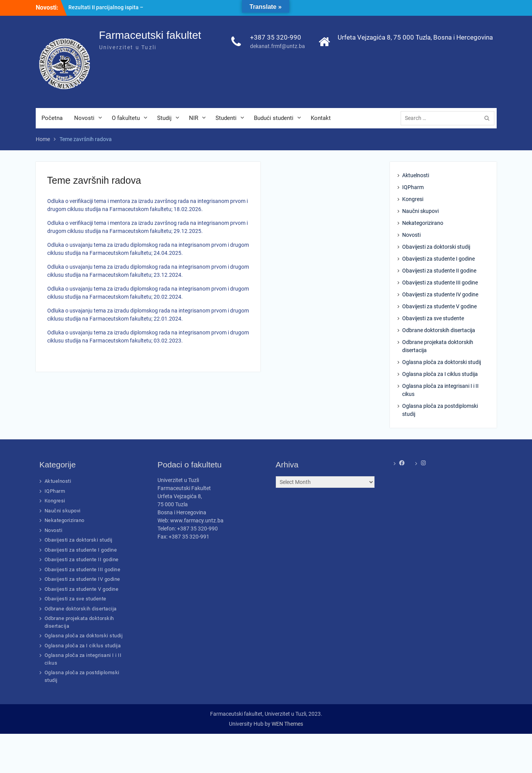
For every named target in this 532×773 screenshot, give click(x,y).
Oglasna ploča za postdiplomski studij (440, 410)
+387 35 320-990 (276, 37)
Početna (52, 118)
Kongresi (413, 199)
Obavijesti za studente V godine (439, 306)
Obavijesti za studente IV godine (440, 294)
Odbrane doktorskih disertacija (439, 330)
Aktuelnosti (416, 175)
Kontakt (321, 118)
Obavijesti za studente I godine (438, 259)
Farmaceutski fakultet (150, 35)
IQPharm (413, 187)
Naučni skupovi (420, 211)
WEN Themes (287, 724)
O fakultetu (126, 118)
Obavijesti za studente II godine (439, 271)
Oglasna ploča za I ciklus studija (440, 374)
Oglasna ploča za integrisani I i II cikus (440, 390)
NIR (194, 118)
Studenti (226, 118)
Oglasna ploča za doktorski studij (442, 362)
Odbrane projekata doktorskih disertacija (438, 346)
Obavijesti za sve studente (433, 318)
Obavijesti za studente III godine (440, 283)
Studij (164, 118)
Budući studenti (274, 118)
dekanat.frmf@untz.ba (278, 46)
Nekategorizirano (423, 223)
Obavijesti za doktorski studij (436, 247)
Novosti (84, 118)
